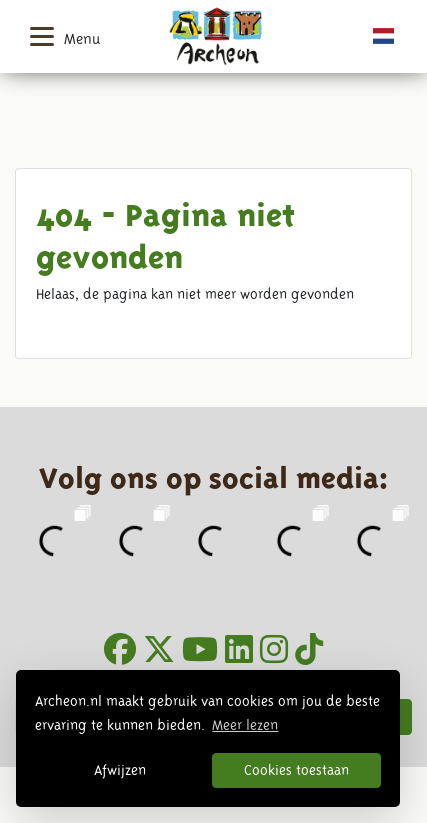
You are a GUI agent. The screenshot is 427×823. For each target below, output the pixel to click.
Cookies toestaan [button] (296, 770)
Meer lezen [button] (245, 725)
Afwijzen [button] (120, 770)
